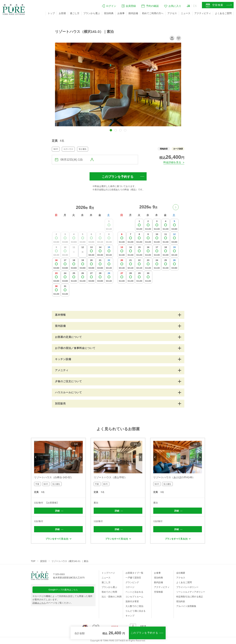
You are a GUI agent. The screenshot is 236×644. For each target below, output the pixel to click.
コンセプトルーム (134, 597)
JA (188, 6)
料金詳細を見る (172, 162)
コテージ (130, 587)
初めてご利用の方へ (153, 13)
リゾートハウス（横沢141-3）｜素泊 (70, 561)
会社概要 (181, 573)
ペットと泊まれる (134, 592)
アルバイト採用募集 (186, 606)
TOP (33, 561)
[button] (111, 130)
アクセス (172, 13)
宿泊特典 (109, 13)
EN (195, 6)
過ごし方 (75, 13)
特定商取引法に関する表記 (190, 597)
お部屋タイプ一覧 (134, 573)
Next (81, 457)
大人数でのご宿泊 (134, 606)
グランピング (132, 582)
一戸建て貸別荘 (133, 578)
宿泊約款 (181, 601)
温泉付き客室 (132, 601)
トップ (51, 13)
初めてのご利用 (109, 592)
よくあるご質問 (223, 13)
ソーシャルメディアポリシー (191, 592)
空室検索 (158, 592)
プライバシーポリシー (187, 587)
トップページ (108, 573)
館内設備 (133, 13)
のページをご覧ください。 (53, 603)
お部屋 (62, 13)
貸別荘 (43, 561)
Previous (36, 457)
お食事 (121, 13)
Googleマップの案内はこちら (63, 590)
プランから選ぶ (92, 13)
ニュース (186, 13)
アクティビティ (203, 13)
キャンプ (130, 616)
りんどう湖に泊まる (136, 611)
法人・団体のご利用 (112, 597)
